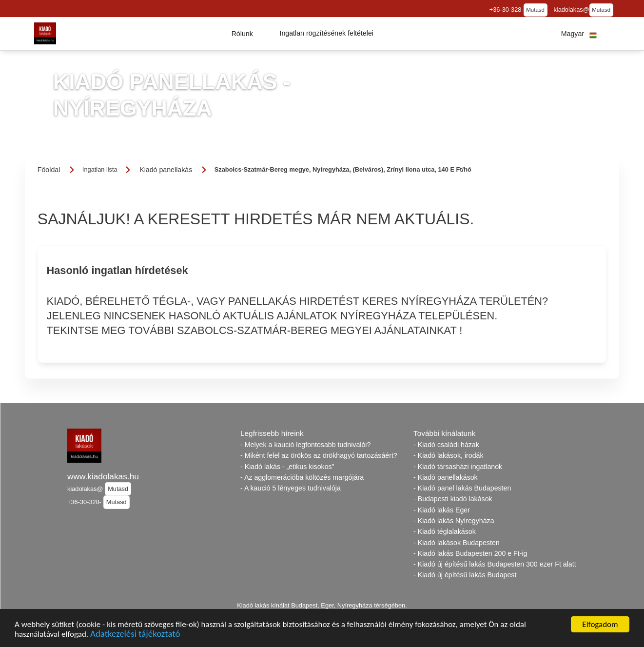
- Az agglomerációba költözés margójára (302, 477)
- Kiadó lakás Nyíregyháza (454, 521)
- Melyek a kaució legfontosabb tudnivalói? (305, 445)
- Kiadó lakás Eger (442, 510)
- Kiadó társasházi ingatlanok (458, 467)
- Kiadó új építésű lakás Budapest (465, 575)
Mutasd (535, 10)
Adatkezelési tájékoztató (135, 637)
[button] (242, 34)
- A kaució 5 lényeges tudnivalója (291, 488)
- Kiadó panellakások (446, 477)
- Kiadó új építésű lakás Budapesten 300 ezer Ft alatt (495, 564)
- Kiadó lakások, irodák (449, 455)
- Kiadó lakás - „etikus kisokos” (287, 467)
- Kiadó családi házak (446, 445)
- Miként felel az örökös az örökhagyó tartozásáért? (319, 455)
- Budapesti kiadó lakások (453, 499)
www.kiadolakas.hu (103, 476)
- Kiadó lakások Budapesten (457, 543)
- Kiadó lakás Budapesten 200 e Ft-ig (470, 553)
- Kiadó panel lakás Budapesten (462, 488)
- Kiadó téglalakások (445, 531)
